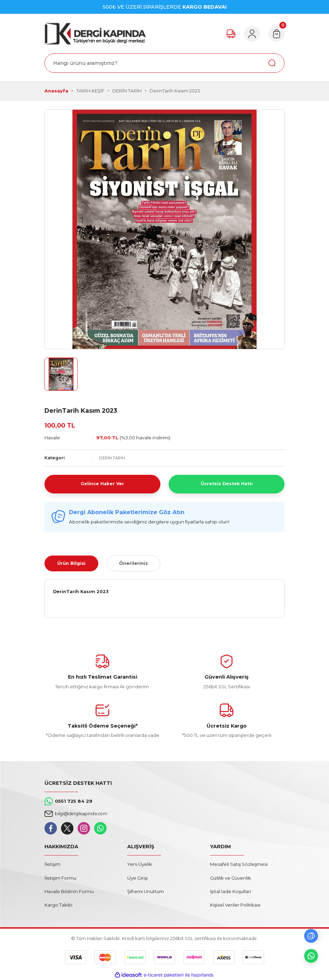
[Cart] (276, 34)
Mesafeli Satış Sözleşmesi (239, 864)
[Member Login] (249, 34)
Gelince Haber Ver (102, 484)
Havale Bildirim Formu (69, 891)
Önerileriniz (133, 563)
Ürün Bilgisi (71, 563)
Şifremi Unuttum (146, 891)
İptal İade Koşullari (231, 891)
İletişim (52, 864)
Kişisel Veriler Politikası (235, 905)
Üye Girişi (137, 878)
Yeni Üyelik (140, 864)
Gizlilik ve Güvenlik (231, 878)
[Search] (164, 63)
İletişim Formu (60, 878)
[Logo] (95, 34)
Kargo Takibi (58, 905)
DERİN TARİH (113, 458)
